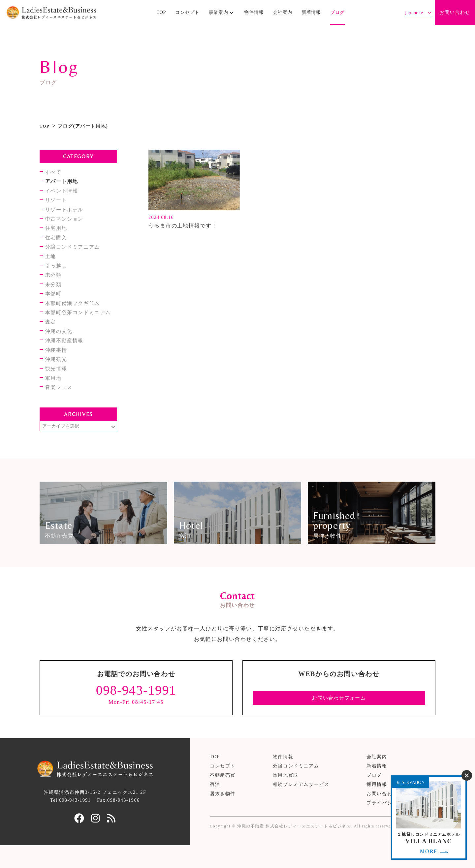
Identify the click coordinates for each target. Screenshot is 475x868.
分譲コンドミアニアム (75, 252)
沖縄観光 (57, 372)
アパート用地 (63, 182)
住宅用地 (57, 232)
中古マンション (66, 222)
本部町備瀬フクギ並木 (75, 312)
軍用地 (55, 392)
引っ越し (57, 272)
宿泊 (215, 807)
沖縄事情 (57, 362)
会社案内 (283, 15)
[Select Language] (418, 15)
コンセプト (187, 15)
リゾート (57, 202)
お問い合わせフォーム (339, 720)
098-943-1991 (136, 713)
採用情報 (377, 807)
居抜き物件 (223, 816)
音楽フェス (60, 402)
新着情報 (311, 15)
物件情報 (254, 15)
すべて (55, 172)
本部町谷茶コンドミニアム (81, 322)
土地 (52, 262)
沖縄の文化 (60, 342)
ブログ (337, 15)
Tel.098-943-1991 (71, 823)
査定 (52, 332)
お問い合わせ (455, 15)
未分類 (55, 282)
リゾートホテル (66, 212)
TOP (161, 15)
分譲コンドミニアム (296, 788)
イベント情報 (63, 192)
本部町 (55, 302)
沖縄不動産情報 (66, 352)
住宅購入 (57, 242)
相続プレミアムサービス (301, 807)
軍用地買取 (286, 798)
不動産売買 (223, 798)
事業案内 (219, 15)
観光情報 (57, 382)
